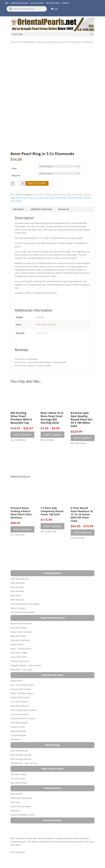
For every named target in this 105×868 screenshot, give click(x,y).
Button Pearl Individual (21, 620)
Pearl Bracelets (17, 587)
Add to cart (37, 171)
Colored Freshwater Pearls (23, 803)
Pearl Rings (66, 182)
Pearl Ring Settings (19, 738)
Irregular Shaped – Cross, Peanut (26, 653)
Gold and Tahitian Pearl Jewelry (25, 592)
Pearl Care (15, 790)
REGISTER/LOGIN (53, 3)
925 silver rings (41, 186)
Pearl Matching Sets (20, 566)
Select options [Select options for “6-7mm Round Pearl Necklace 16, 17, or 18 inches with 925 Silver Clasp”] (83, 520)
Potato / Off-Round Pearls (22, 681)
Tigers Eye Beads (18, 719)
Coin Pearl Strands (19, 689)
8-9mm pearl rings (24, 186)
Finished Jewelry (29, 42)
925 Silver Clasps (18, 762)
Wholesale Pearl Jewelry (21, 786)
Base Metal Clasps (19, 770)
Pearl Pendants (17, 579)
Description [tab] (19, 197)
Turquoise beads (18, 723)
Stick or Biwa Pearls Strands (23, 698)
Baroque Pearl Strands (21, 677)
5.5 (38, 321)
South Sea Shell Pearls (21, 794)
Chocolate (52, 312)
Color (14, 156)
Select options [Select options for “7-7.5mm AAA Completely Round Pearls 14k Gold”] (52, 514)
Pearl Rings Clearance (55, 42)
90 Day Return (37, 3)
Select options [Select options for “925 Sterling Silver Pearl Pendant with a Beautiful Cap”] (22, 422)
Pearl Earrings (17, 575)
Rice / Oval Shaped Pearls (22, 673)
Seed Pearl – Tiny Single (21, 657)
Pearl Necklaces (18, 571)
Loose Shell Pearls (19, 645)
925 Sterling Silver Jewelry (22, 600)
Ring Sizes (15, 798)
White (39, 312)
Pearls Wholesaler (20, 3)
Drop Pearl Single (18, 615)
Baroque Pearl (17, 632)
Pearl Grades (16, 782)
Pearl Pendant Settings (21, 743)
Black (45, 312)
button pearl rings (58, 186)
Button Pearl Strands (20, 685)
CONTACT (66, 3)
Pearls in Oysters (18, 596)
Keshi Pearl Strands (19, 694)
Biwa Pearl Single (18, 624)
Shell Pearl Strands (19, 710)
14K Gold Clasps (18, 766)
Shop (19, 42)
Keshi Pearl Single (19, 641)
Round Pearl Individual (21, 611)
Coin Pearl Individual (20, 628)
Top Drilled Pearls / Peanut (23, 706)
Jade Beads (16, 727)
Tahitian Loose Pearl (20, 649)
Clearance (41, 42)
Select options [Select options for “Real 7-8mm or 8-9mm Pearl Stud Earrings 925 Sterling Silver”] (52, 422)
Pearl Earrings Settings (21, 747)
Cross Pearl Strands (19, 702)
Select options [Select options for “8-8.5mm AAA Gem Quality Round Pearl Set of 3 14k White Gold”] (83, 426)
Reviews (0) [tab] (64, 197)
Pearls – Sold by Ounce (21, 636)
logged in (31, 353)
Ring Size (16, 163)
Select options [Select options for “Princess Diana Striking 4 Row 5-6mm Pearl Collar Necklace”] (22, 517)
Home (13, 42)
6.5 (44, 321)
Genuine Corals (18, 715)
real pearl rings (75, 186)
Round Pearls (17, 669)
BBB (7, 3)
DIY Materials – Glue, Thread (24, 751)
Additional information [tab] (41, 197)
